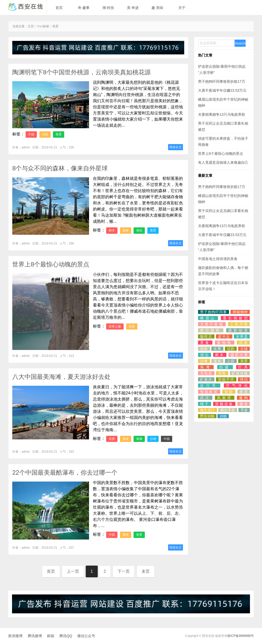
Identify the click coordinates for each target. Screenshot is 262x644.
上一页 (73, 571)
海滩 (139, 439)
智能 (229, 392)
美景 (59, 134)
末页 (146, 571)
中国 (31, 134)
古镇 (45, 134)
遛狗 (243, 398)
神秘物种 (240, 312)
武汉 (205, 398)
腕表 (244, 404)
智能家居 (209, 392)
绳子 (205, 404)
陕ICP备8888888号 (241, 636)
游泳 (126, 439)
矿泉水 (206, 379)
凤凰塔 (225, 398)
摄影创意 (238, 330)
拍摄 (225, 367)
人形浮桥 (239, 324)
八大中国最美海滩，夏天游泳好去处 (61, 377)
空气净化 (237, 385)
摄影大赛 (239, 355)
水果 (217, 349)
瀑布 (126, 535)
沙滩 (153, 439)
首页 (59, 8)
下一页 (124, 571)
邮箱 (51, 636)
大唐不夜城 (212, 324)
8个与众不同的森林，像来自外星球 (60, 168)
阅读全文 (176, 147)
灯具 (243, 367)
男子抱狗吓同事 (214, 312)
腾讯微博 (35, 636)
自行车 (209, 385)
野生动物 (207, 416)
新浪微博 (15, 636)
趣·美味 (157, 8)
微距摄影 (211, 330)
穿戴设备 (224, 404)
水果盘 (242, 336)
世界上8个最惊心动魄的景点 (51, 264)
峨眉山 (208, 318)
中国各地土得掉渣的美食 (218, 259)
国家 (243, 343)
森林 (126, 230)
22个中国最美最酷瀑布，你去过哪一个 (65, 472)
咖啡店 (206, 336)
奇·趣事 (84, 8)
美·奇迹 (133, 8)
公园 (231, 361)
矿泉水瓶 (240, 373)
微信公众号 (86, 636)
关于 (182, 8)
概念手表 (228, 410)
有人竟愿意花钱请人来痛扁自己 (223, 162)
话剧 (231, 349)
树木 (112, 230)
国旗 (204, 349)
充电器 (206, 373)
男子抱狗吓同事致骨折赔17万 (222, 81)
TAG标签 (43, 26)
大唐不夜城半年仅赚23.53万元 (222, 90)
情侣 (244, 379)
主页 (31, 26)
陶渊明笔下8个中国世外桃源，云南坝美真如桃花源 (81, 72)
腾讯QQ (66, 636)
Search (240, 43)
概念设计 (208, 410)
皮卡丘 (224, 336)
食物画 (225, 343)
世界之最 (115, 326)
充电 (222, 373)
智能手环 (226, 379)
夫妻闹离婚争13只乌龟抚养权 (222, 114)
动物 (223, 416)
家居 (244, 392)
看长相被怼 (235, 318)
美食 (205, 343)
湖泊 (139, 230)
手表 (244, 410)
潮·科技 (108, 8)
